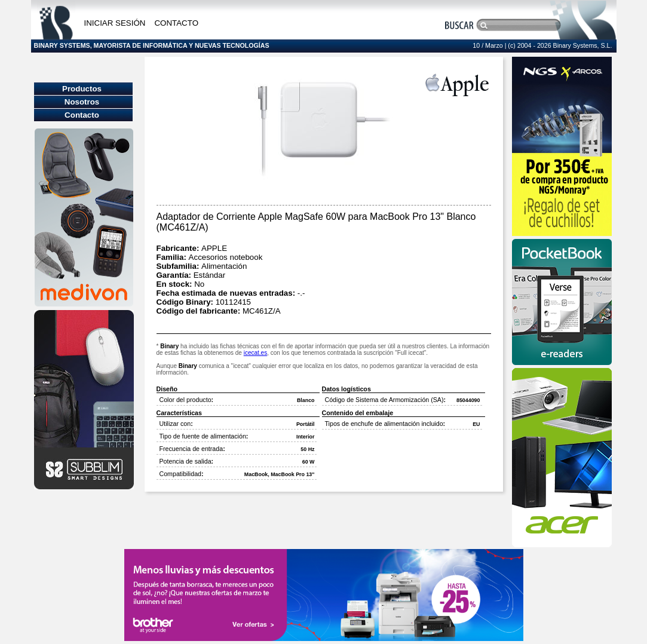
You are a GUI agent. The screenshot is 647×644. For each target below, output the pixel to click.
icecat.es (255, 353)
